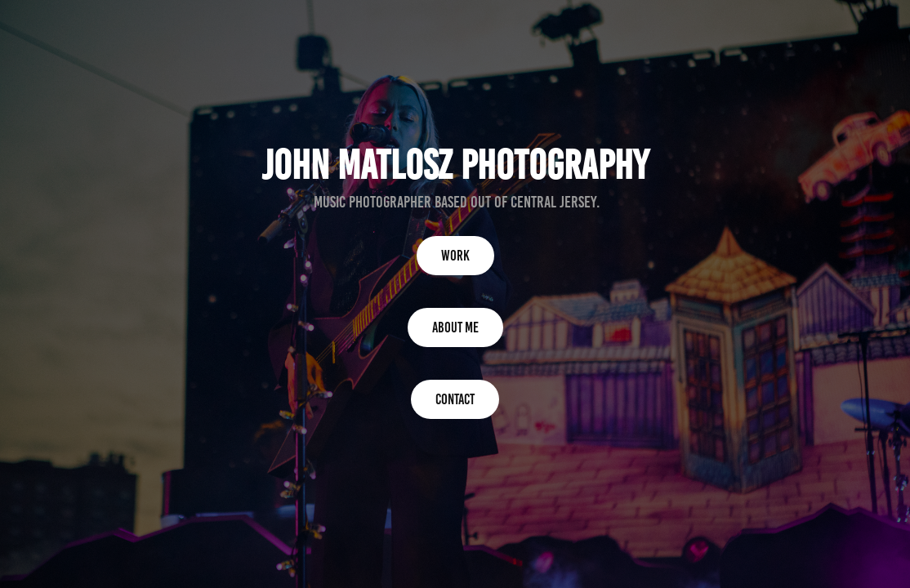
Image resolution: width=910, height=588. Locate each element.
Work (455, 256)
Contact (455, 399)
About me (455, 327)
